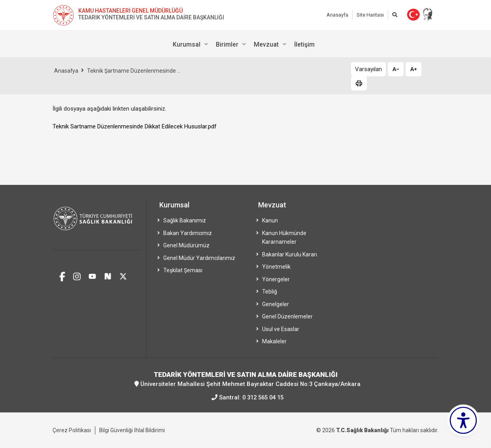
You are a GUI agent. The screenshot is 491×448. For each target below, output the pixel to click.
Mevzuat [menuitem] (266, 44)
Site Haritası (370, 15)
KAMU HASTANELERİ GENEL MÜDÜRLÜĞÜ (130, 11)
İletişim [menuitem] (304, 44)
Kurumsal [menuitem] (187, 44)
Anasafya (66, 71)
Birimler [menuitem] (227, 44)
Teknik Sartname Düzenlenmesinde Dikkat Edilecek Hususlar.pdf (135, 126)
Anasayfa (337, 15)
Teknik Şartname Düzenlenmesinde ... (134, 71)
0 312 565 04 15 (263, 397)
